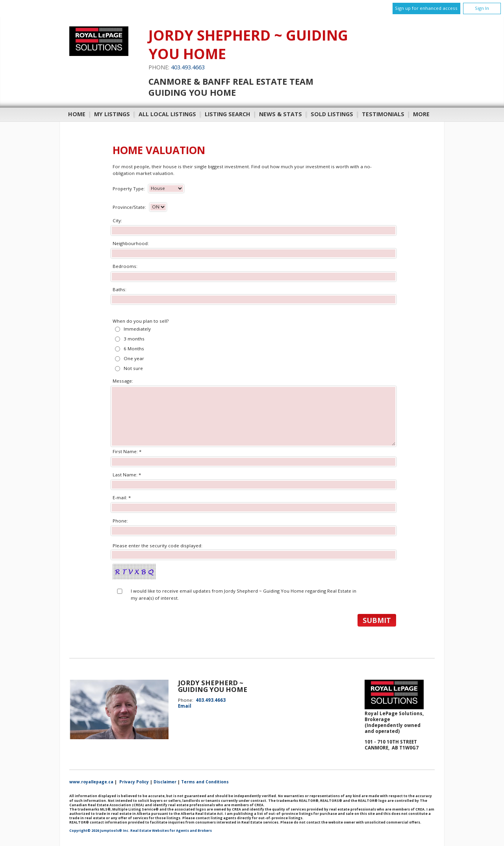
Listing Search (228, 114)
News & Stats (281, 114)
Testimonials (383, 114)
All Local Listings (167, 114)
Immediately (137, 329)
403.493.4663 (188, 67)
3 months (134, 339)
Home (77, 114)
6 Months (134, 349)
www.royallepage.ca (91, 782)
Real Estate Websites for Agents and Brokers (171, 831)
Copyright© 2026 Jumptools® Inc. (99, 831)
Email (185, 706)
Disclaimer (165, 782)
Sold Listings (332, 114)
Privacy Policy (134, 782)
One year (134, 358)
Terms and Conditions (205, 782)
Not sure (133, 368)
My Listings (112, 114)
